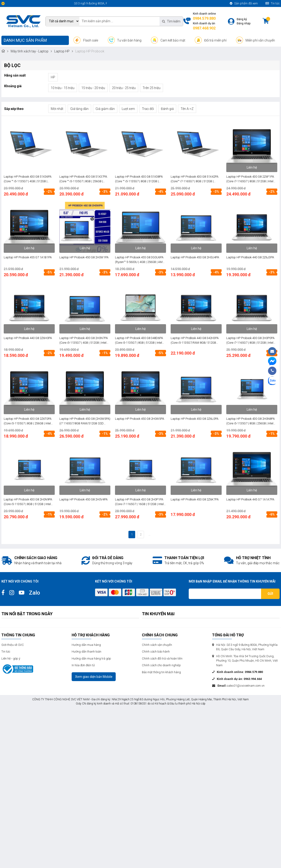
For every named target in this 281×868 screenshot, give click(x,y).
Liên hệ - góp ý (11, 658)
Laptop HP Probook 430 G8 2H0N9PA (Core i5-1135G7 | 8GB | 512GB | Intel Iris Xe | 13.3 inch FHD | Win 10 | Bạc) (28, 502)
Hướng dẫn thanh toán (86, 652)
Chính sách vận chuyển (157, 645)
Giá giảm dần (105, 109)
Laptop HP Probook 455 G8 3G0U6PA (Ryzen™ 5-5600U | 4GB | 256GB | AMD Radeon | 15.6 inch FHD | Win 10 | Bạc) (140, 260)
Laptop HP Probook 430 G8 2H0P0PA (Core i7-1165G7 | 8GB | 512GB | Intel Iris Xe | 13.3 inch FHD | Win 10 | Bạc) (250, 341)
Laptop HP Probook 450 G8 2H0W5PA (140, 419)
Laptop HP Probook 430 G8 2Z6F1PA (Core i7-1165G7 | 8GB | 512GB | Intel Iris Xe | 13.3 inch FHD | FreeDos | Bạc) (251, 179)
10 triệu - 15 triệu (63, 88)
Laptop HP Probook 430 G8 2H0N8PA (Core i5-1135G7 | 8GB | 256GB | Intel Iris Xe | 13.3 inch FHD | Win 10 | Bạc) (251, 421)
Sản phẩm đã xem (244, 3)
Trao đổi (148, 109)
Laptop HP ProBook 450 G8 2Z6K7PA (195, 499)
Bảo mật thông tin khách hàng (161, 672)
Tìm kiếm (171, 21)
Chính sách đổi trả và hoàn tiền (162, 658)
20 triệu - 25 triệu (124, 88)
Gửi (270, 594)
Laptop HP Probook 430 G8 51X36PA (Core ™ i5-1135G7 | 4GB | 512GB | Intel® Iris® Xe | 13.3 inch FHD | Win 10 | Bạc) (29, 179)
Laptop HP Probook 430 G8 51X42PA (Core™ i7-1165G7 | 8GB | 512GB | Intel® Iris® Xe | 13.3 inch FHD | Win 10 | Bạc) (196, 179)
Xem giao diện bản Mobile (94, 677)
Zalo (35, 593)
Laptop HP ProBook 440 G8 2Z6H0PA (28, 338)
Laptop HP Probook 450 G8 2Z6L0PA (195, 419)
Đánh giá (167, 109)
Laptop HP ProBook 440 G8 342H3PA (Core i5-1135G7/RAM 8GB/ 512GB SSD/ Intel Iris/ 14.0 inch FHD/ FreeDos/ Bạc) (195, 341)
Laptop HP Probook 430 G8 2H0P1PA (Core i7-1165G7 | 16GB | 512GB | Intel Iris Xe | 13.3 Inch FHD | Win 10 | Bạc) (139, 502)
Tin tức (273, 3)
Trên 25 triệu (152, 88)
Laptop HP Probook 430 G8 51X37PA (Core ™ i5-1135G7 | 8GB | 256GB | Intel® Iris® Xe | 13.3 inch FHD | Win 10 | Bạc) (85, 179)
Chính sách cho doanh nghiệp (161, 665)
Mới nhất (57, 109)
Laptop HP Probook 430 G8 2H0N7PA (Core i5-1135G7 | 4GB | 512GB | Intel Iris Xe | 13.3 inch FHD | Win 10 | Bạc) (84, 341)
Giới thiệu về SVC (13, 645)
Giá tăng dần (79, 109)
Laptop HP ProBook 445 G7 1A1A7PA (250, 499)
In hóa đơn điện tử (83, 665)
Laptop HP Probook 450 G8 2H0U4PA (195, 257)
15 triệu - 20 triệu (93, 88)
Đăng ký (242, 19)
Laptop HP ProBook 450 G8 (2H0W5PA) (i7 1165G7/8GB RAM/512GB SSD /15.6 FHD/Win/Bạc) (85, 421)
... (149, 534)
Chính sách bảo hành (156, 652)
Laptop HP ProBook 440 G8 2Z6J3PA (250, 257)
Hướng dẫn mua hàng (86, 645)
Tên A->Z (187, 109)
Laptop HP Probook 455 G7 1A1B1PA (28, 257)
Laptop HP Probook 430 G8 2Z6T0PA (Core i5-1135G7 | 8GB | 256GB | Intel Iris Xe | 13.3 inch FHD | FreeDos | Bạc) (28, 421)
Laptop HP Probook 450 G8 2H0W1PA (84, 257)
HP (53, 77)
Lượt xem (128, 109)
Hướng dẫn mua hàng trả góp (91, 658)
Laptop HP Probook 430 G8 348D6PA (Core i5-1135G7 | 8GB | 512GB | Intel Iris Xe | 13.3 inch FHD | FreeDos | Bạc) (139, 341)
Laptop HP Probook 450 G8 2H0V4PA (83, 499)
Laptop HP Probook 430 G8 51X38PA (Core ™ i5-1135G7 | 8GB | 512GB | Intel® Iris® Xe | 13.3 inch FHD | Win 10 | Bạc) (140, 179)
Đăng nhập (244, 23)
